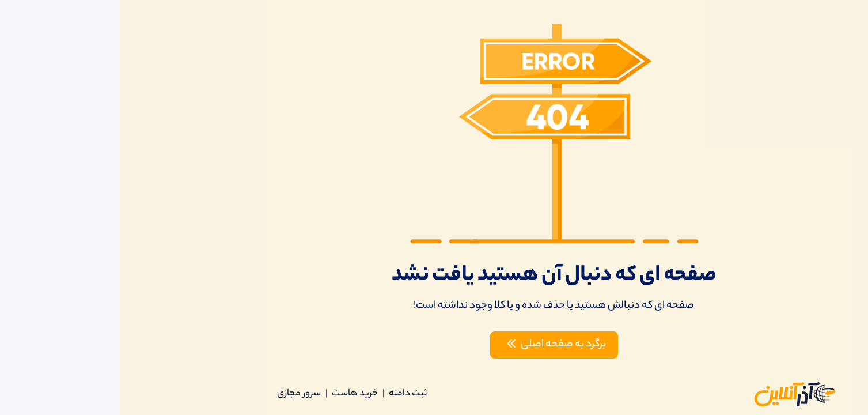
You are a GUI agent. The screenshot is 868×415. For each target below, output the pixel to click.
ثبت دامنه (288, 394)
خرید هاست (235, 394)
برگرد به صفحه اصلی (434, 345)
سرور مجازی (179, 394)
